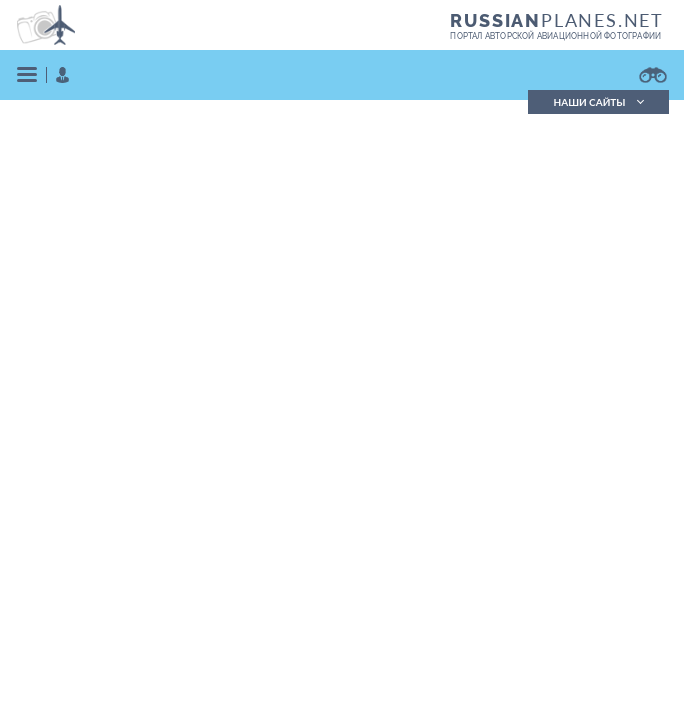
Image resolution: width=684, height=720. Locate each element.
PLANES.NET (557, 20)
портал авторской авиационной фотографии (555, 36)
